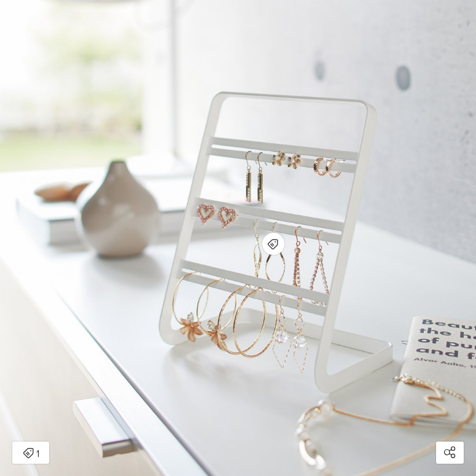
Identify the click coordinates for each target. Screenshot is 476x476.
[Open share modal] (450, 453)
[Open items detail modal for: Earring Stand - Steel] (273, 244)
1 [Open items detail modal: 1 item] (31, 454)
